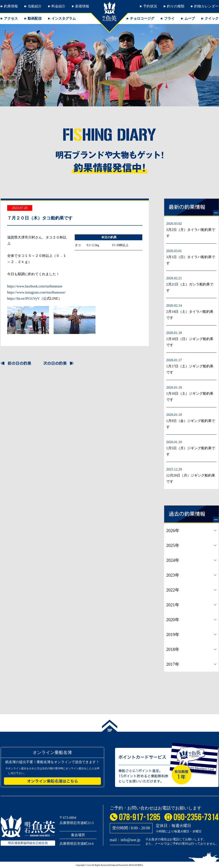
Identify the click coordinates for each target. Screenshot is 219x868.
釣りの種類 (176, 6)
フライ (169, 18)
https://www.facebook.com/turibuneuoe (35, 286)
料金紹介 (58, 6)
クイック (212, 18)
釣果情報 (11, 6)
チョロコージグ (142, 18)
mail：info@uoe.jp (125, 840)
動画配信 (35, 18)
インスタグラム (64, 18)
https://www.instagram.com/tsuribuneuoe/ (36, 292)
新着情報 (82, 6)
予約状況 (150, 6)
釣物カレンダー (206, 6)
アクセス (11, 18)
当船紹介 (35, 6)
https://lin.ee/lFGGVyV (24, 298)
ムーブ (190, 18)
